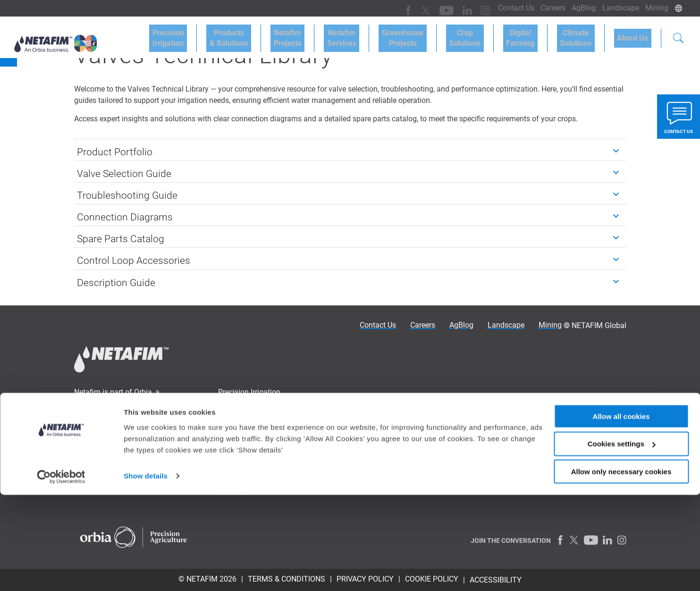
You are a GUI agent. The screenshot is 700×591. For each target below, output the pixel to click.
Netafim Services (376, 34)
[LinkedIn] (450, 8)
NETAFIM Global (599, 325)
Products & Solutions (275, 34)
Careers (542, 8)
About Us (636, 34)
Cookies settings (622, 540)
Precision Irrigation (221, 34)
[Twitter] (412, 8)
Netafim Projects (328, 34)
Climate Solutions (585, 34)
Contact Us (502, 8)
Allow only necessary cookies (621, 568)
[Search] (678, 35)
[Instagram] (466, 8)
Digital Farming (536, 34)
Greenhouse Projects (430, 34)
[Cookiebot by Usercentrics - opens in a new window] (61, 573)
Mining (655, 8)
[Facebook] (395, 8)
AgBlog (576, 8)
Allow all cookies (621, 512)
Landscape (616, 8)
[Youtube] (431, 8)
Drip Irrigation (381, 397)
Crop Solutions (486, 34)
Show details (146, 572)
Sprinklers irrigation (391, 409)
